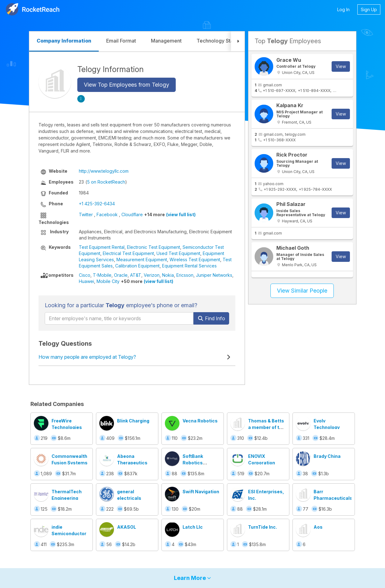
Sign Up (369, 9)
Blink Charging (133, 421)
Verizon (152, 275)
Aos (318, 527)
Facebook (107, 214)
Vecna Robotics (200, 421)
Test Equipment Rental (102, 247)
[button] (238, 41)
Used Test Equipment (178, 253)
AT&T (136, 275)
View (341, 66)
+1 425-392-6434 (97, 204)
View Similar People (302, 291)
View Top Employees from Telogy (127, 85)
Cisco (85, 275)
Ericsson (185, 275)
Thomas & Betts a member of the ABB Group (266, 427)
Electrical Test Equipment (128, 253)
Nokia (168, 275)
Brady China (327, 456)
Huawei (86, 281)
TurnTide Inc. (263, 527)
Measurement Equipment (142, 260)
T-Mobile (102, 275)
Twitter (86, 214)
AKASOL (127, 527)
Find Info (211, 318)
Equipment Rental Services (189, 266)
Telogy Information (111, 69)
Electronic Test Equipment (154, 247)
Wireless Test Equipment (195, 260)
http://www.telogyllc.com (104, 171)
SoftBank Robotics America (193, 463)
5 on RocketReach (106, 182)
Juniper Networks (214, 275)
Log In (343, 9)
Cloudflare (132, 214)
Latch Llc (193, 527)
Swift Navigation (201, 492)
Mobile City (108, 281)
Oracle (121, 275)
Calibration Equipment (137, 266)
